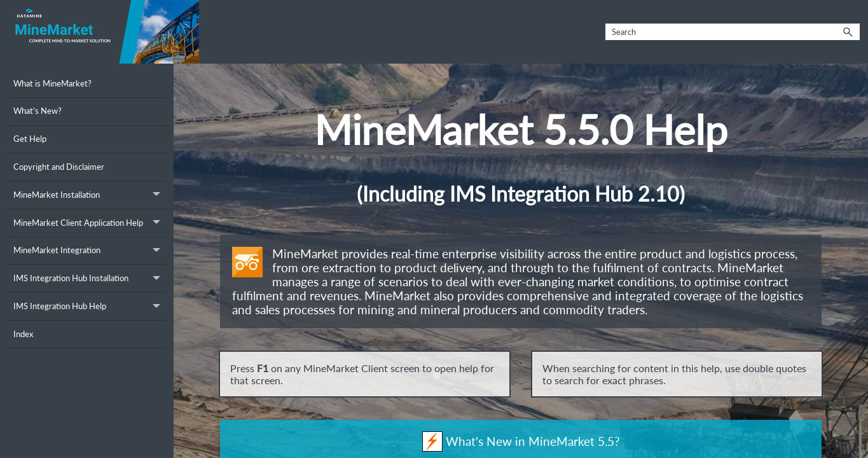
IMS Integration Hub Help (90, 306)
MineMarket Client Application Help (90, 223)
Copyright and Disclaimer (59, 167)
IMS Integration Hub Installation (90, 278)
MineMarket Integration (90, 251)
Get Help (30, 139)
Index (23, 334)
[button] (848, 32)
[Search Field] (733, 32)
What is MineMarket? (52, 83)
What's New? (38, 111)
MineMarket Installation (90, 195)
